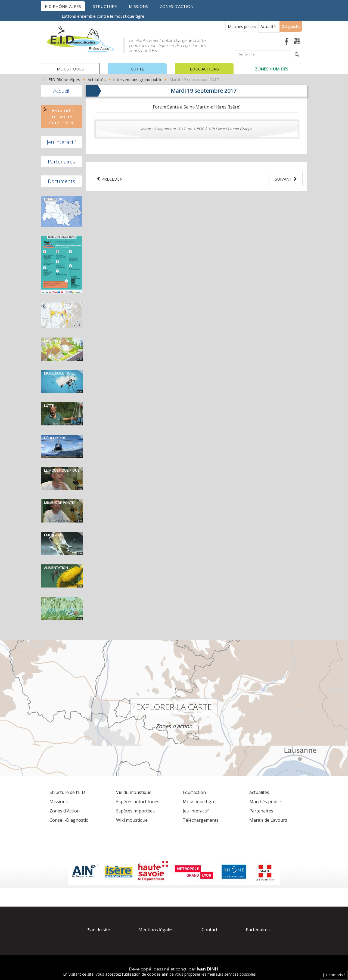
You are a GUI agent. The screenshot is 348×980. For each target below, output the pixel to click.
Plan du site (98, 930)
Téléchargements (201, 820)
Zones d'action (177, 6)
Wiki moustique (132, 820)
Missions (138, 6)
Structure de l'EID (67, 792)
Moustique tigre (199, 802)
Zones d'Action (65, 811)
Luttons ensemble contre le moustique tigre (103, 16)
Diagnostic (291, 27)
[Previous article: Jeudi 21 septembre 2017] (111, 179)
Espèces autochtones (138, 802)
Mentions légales (156, 930)
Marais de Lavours (268, 820)
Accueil (61, 91)
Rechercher (235, 52)
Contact (210, 930)
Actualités (269, 27)
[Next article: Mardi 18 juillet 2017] (286, 179)
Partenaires (61, 162)
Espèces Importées (135, 811)
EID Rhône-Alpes (63, 6)
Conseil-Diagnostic (69, 820)
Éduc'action (194, 792)
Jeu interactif (61, 142)
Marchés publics (242, 27)
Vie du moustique (134, 792)
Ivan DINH (207, 969)
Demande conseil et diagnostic (61, 116)
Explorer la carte (174, 707)
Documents (61, 181)
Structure (105, 6)
